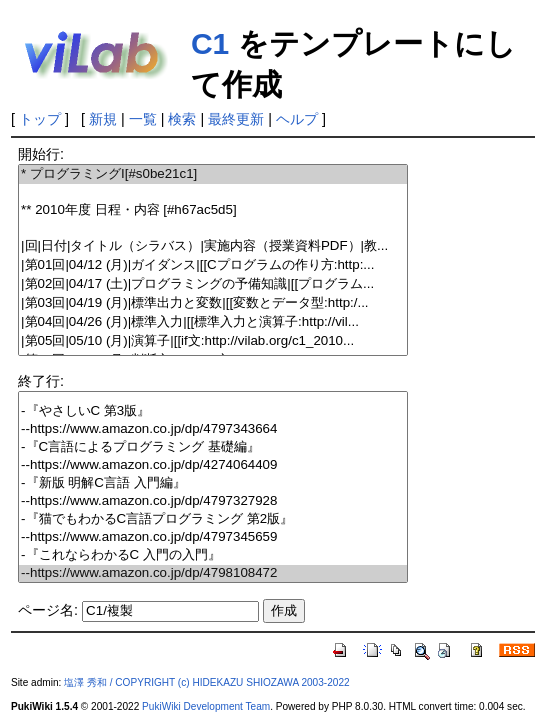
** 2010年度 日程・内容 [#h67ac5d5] (213, 210)
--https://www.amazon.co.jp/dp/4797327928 (213, 501)
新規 (103, 119)
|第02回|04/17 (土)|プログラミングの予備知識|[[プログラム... (213, 284)
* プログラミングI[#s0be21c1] (213, 174)
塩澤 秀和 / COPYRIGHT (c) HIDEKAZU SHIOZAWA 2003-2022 (206, 682)
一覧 (143, 119)
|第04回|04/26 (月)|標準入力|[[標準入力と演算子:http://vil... (213, 322)
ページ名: (48, 610)
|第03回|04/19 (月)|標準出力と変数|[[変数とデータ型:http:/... (213, 303)
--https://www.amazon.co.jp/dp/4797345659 (213, 537)
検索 (182, 119)
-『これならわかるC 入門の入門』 (213, 555)
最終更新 (236, 119)
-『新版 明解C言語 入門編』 (213, 483)
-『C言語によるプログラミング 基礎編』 (213, 447)
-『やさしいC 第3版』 (213, 411)
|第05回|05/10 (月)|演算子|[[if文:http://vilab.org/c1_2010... (213, 341)
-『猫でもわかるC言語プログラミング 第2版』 (213, 519)
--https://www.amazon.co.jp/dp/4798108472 (213, 573)
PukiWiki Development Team (206, 706)
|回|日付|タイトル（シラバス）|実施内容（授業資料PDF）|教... (213, 246)
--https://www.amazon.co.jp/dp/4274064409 (213, 465)
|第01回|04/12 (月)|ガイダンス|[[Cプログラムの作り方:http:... (213, 265)
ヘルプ (297, 119)
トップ (40, 119)
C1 (210, 43)
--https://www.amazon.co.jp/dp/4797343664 (213, 429)
